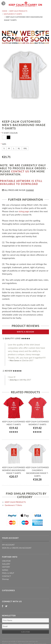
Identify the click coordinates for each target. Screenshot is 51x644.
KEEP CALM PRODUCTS (18, 11)
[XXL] (25, 148)
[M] (9, 148)
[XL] (19, 148)
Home (5, 11)
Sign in (6, 548)
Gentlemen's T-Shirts (13, 14)
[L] (14, 148)
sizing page (24, 211)
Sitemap (5, 579)
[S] (4, 148)
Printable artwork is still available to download (21, 182)
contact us (20, 171)
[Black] (8, 137)
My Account (8, 545)
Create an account (22, 548)
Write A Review (26, 332)
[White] (4, 137)
